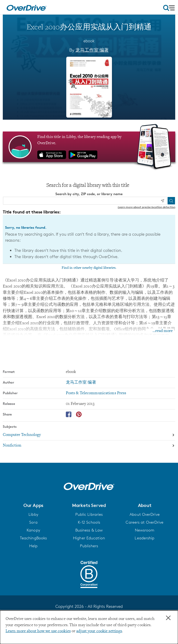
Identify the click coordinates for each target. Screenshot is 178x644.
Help (33, 546)
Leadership (145, 538)
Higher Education (89, 538)
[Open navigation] (169, 8)
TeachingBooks (33, 538)
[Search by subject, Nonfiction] (89, 446)
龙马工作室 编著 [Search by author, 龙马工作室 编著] (92, 50)
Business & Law (89, 530)
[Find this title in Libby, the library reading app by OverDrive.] (89, 147)
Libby (33, 514)
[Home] (26, 7)
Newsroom (145, 530)
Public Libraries (89, 514)
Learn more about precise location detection (146, 207)
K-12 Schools (89, 522)
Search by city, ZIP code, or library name (89, 194)
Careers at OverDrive (145, 522)
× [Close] (168, 618)
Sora (33, 522)
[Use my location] (162, 201)
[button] (33, 505)
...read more (163, 331)
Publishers (89, 546)
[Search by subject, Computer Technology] (89, 435)
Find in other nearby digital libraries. (89, 268)
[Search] (171, 200)
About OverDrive (145, 514)
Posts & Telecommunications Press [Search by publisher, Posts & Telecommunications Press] (96, 393)
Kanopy (33, 530)
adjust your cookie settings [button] (99, 631)
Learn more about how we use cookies (38, 631)
